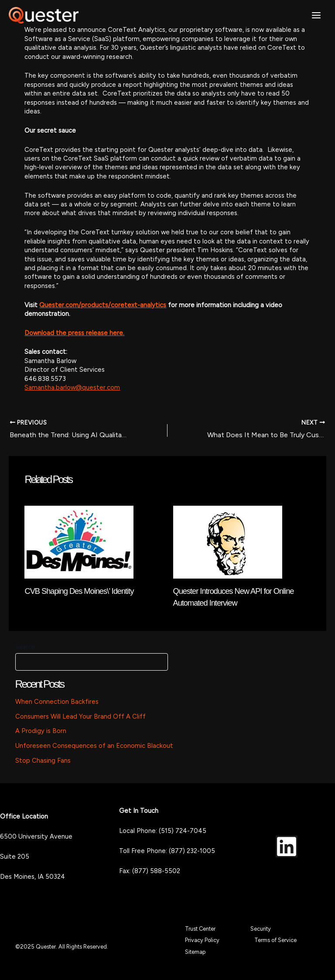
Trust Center (200, 929)
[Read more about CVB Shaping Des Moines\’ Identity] (79, 541)
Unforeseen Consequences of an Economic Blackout (94, 746)
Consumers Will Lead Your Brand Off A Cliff (80, 716)
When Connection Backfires (57, 702)
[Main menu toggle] (316, 15)
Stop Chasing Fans (43, 761)
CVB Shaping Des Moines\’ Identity (79, 591)
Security (261, 929)
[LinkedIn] (287, 846)
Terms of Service (275, 940)
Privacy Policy (202, 940)
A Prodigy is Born (41, 731)
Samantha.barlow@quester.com (72, 387)
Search (25, 647)
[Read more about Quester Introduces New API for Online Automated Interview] (228, 541)
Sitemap (195, 952)
